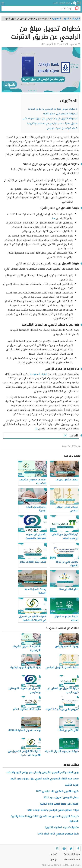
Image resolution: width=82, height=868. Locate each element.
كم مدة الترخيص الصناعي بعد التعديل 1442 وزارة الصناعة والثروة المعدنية (45, 819)
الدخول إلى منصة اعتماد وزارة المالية (59, 804)
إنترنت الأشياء (72, 785)
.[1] (37, 429)
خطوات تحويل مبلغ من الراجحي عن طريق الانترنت (53, 109)
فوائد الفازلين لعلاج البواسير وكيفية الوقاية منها (53, 810)
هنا (54, 218)
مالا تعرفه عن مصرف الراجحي (62, 128)
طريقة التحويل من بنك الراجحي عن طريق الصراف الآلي (50, 118)
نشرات (76, 3)
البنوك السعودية (39, 374)
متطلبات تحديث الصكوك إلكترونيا (62, 827)
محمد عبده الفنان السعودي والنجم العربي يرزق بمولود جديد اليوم (45, 779)
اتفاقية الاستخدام (72, 860)
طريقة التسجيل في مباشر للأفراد (60, 114)
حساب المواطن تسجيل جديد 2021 (61, 797)
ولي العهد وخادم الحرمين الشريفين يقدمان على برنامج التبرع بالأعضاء (43, 772)
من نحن (54, 860)
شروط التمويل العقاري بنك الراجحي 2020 (57, 791)
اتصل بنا (53, 854)
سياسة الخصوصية (72, 854)
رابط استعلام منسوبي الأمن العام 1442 (58, 834)
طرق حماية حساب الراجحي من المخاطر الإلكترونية (52, 123)
